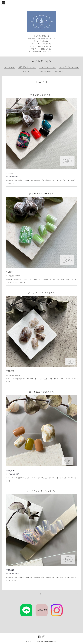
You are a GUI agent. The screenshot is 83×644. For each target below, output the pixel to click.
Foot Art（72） (46, 71)
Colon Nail (36, 641)
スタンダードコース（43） (69, 67)
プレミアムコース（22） (27, 71)
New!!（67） (10, 67)
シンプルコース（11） (48, 67)
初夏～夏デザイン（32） (27, 67)
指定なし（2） (61, 71)
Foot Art (41, 82)
